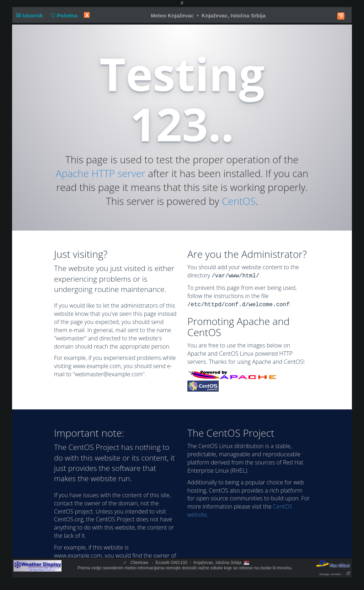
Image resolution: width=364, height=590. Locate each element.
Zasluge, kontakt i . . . (335, 574)
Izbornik (31, 15)
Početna (63, 15)
